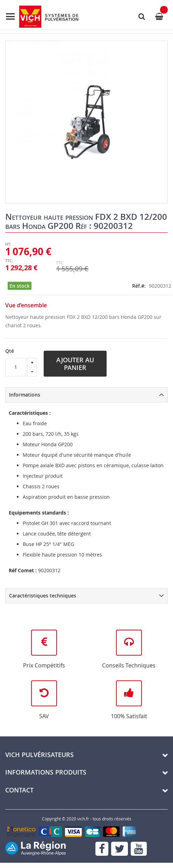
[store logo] (42, 17)
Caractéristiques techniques (43, 596)
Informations (25, 395)
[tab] (86, 395)
